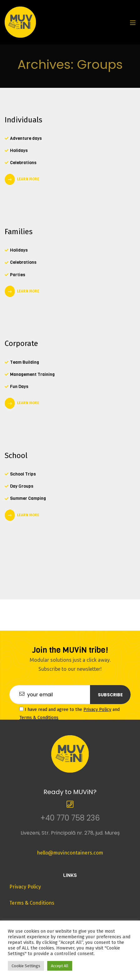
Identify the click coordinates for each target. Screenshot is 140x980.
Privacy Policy (97, 710)
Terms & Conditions (39, 718)
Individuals (23, 120)
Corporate (21, 343)
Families (19, 232)
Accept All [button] (60, 966)
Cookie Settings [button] (26, 966)
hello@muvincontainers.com (70, 853)
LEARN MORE (28, 179)
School (16, 456)
